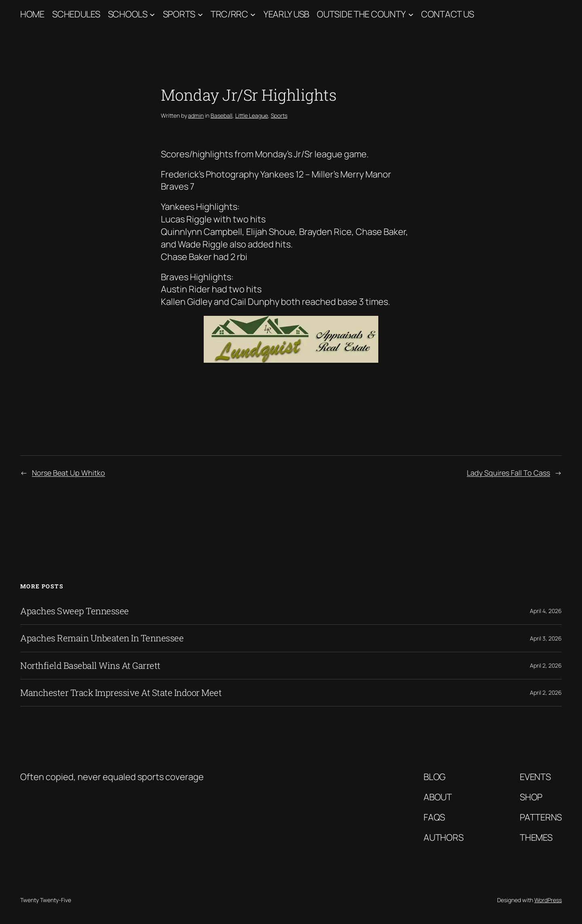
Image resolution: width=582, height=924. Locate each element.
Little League (252, 115)
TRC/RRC (229, 14)
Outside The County (361, 14)
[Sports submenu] (200, 14)
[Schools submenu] (152, 14)
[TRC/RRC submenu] (253, 14)
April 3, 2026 (546, 638)
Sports (179, 14)
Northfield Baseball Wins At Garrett (90, 666)
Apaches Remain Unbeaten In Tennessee (102, 638)
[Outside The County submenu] (411, 14)
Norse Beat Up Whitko (69, 473)
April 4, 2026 (546, 611)
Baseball (221, 115)
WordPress (548, 900)
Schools (128, 14)
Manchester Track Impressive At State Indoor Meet (121, 693)
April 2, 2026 (546, 665)
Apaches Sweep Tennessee (75, 611)
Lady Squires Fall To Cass (508, 473)
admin (196, 115)
